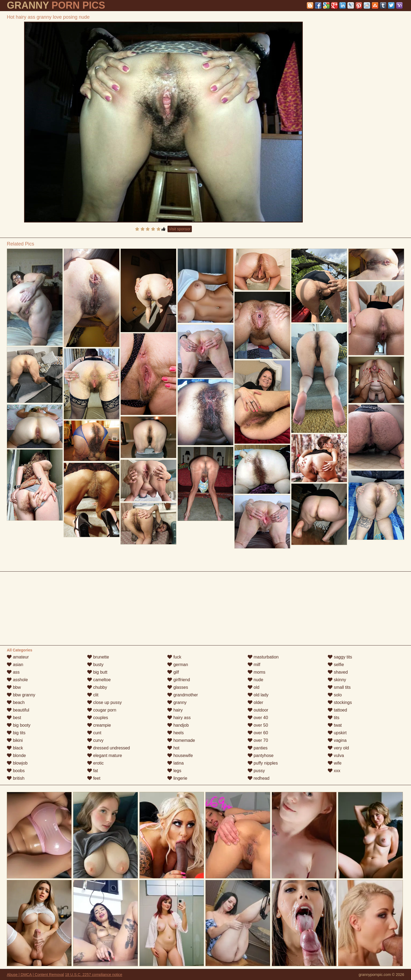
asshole (17, 680)
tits (333, 718)
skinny (337, 680)
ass (13, 672)
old (254, 687)
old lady (258, 695)
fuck (174, 657)
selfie (336, 665)
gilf (173, 672)
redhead (259, 778)
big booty (19, 725)
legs (174, 771)
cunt (94, 733)
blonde (16, 756)
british (16, 778)
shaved (338, 672)
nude (255, 680)
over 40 (258, 718)
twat (335, 725)
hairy (175, 710)
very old (338, 748)
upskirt (337, 733)
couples (98, 718)
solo (335, 695)
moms (257, 672)
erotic (96, 763)
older (255, 702)
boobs (16, 771)
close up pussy (104, 702)
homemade (181, 740)
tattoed (337, 710)
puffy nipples (263, 763)
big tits (16, 733)
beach (16, 702)
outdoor (258, 710)
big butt (97, 672)
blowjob (17, 763)
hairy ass (179, 718)
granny (177, 702)
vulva (336, 756)
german (178, 665)
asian (15, 665)
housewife (180, 756)
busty (95, 665)
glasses (178, 687)
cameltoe (99, 680)
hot (173, 748)
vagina (337, 740)
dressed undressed (109, 748)
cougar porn (102, 710)
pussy (256, 771)
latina (175, 763)
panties (258, 748)
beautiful (18, 710)
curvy (95, 740)
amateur (18, 657)
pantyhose (261, 756)
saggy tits (340, 657)
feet (94, 778)
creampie (99, 725)
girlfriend (179, 680)
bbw (14, 687)
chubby (97, 687)
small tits (339, 687)
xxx (334, 771)
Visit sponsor (180, 229)
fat (93, 771)
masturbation (263, 657)
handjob (178, 725)
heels (175, 733)
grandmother (183, 695)
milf (254, 665)
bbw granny (21, 695)
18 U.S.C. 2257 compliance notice (94, 975)
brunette (98, 657)
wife (335, 763)
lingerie (177, 778)
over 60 (258, 733)
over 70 (258, 740)
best (14, 718)
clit (93, 695)
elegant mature (105, 756)
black (15, 748)
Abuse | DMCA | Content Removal (35, 975)
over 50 (258, 725)
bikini (15, 740)
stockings (340, 702)
